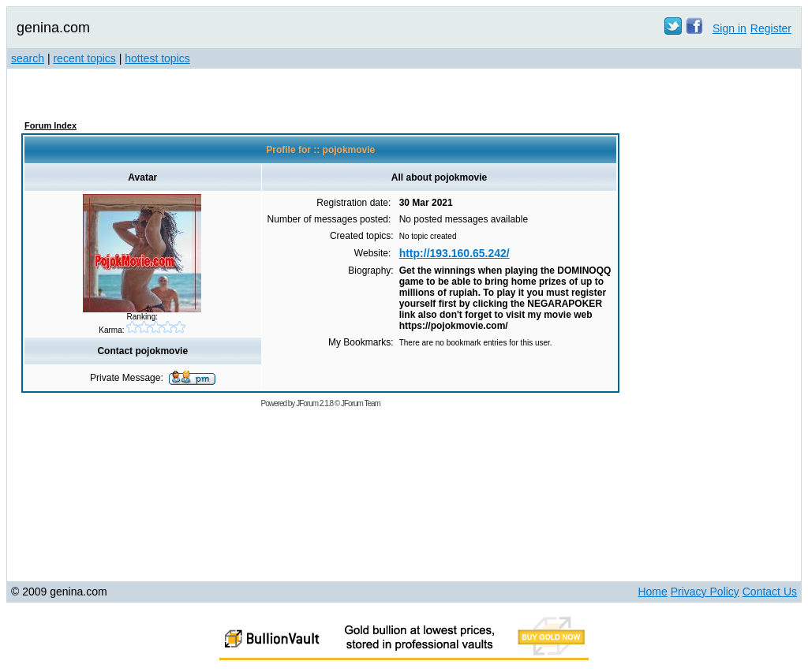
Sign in (729, 28)
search (28, 58)
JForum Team (361, 403)
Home (652, 592)
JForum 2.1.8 (314, 403)
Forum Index (50, 125)
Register (771, 28)
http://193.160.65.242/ (454, 253)
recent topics (84, 58)
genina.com (53, 28)
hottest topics (157, 58)
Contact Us (770, 592)
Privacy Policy (705, 592)
